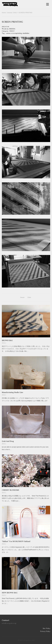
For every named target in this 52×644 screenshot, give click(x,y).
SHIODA (12, 29)
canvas (8, 33)
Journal (9, 13)
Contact (6, 620)
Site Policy (46, 628)
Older (29, 297)
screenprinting (17, 33)
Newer (22, 297)
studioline (26, 33)
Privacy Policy (45, 631)
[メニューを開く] (47, 4)
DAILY (15, 13)
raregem (10, 4)
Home (4, 13)
